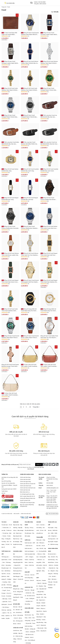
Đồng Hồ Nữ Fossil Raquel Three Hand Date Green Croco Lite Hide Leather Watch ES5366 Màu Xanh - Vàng (10, 281)
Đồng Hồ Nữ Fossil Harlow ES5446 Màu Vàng (10, 170)
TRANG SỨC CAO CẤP (52, 523)
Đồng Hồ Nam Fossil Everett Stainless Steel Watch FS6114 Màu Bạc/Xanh (10, 337)
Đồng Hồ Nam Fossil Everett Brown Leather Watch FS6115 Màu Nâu (30, 337)
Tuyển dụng (4, 491)
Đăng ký (39, 465)
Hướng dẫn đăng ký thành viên (28, 498)
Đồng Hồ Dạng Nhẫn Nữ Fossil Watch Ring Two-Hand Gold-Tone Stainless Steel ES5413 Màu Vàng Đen (29, 310)
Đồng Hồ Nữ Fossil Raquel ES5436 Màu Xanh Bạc (29, 199)
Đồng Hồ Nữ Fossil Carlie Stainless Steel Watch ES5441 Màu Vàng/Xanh (10, 89)
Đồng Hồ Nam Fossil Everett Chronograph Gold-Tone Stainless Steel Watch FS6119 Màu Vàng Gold (30, 281)
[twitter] (54, 464)
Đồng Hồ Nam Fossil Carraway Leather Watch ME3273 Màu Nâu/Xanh (49, 34)
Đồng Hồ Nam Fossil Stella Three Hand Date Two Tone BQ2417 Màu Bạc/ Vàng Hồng (49, 337)
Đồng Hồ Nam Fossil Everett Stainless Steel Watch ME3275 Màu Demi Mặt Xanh (30, 34)
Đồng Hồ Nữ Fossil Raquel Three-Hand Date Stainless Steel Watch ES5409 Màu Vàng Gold (49, 281)
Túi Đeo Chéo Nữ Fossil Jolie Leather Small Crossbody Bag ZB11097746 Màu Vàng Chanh (29, 366)
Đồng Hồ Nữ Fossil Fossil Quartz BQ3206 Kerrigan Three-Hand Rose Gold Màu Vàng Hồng (10, 366)
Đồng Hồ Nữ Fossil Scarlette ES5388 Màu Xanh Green (49, 170)
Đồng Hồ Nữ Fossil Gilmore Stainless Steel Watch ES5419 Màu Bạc (49, 62)
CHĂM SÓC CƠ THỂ (18, 628)
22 (30, 407)
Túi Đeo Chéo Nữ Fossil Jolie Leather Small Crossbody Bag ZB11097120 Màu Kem (9, 394)
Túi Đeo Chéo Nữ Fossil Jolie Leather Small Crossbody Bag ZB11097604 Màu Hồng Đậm (49, 366)
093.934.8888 (42, 2)
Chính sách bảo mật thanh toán (28, 488)
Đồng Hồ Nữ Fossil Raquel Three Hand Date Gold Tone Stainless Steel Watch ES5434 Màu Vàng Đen (49, 254)
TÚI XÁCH (4, 522)
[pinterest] (50, 464)
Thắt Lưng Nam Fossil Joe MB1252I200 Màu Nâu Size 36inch (49, 116)
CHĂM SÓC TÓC (29, 587)
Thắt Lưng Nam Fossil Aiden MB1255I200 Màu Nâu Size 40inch (10, 143)
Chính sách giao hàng (25, 482)
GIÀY (38, 578)
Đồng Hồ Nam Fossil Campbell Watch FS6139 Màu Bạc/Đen (29, 116)
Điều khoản (17, 514)
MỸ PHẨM (27, 612)
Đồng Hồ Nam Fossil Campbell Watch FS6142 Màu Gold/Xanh (48, 89)
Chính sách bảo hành (25, 479)
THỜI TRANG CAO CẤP (6, 553)
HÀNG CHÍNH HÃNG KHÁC (53, 550)
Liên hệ (3, 493)
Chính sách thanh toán (26, 486)
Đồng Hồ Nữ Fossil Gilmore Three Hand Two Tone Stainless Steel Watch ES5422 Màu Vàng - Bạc (30, 254)
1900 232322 (43, 4)
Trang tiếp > (36, 407)
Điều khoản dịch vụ (25, 492)
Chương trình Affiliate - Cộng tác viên (9, 486)
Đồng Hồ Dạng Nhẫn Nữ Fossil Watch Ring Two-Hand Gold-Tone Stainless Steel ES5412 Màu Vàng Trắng (48, 310)
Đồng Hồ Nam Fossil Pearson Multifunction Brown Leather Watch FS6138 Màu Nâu (49, 199)
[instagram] (47, 464)
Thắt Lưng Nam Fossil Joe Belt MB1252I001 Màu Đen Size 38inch (49, 143)
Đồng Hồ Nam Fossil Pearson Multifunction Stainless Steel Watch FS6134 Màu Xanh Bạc (29, 227)
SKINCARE (16, 522)
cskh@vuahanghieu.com (52, 488)
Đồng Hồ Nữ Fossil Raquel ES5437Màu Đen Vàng (10, 199)
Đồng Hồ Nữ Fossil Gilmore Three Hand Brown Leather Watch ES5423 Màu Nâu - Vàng (10, 254)
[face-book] (43, 464)
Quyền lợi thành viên (25, 500)
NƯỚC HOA (28, 540)
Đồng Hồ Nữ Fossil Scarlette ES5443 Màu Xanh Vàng (30, 170)
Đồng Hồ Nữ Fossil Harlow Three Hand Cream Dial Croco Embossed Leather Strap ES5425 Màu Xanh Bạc (49, 227)
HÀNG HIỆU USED (29, 608)
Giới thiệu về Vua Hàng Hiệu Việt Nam (10, 478)
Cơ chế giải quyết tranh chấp (27, 494)
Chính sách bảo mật (25, 490)
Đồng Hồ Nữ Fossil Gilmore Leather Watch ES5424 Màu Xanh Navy (30, 62)
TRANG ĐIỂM (40, 537)
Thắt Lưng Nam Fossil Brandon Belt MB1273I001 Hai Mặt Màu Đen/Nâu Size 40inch (29, 143)
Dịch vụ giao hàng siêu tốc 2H (27, 496)
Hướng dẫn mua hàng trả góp (27, 503)
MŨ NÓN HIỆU (17, 604)
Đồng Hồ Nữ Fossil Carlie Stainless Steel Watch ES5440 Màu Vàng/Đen (29, 89)
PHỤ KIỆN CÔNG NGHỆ (29, 523)
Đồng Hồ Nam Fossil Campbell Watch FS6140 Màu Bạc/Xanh (9, 116)
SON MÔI (39, 522)
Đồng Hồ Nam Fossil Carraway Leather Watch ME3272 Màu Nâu (10, 62)
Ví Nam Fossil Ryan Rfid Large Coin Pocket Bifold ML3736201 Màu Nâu (9, 34)
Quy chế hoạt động (6, 481)
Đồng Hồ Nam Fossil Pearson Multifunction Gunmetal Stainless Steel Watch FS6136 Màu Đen (10, 227)
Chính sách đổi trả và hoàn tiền (28, 484)
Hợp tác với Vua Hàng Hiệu (8, 483)
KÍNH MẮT (27, 572)
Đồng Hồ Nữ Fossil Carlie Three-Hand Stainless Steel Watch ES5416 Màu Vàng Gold (10, 310)
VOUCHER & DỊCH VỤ (18, 553)
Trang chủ (4, 7)
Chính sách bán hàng (25, 477)
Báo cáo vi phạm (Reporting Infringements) (27, 505)
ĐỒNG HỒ (16, 586)
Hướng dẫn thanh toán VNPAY (9, 489)
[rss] (57, 464)
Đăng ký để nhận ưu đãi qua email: (9, 465)
